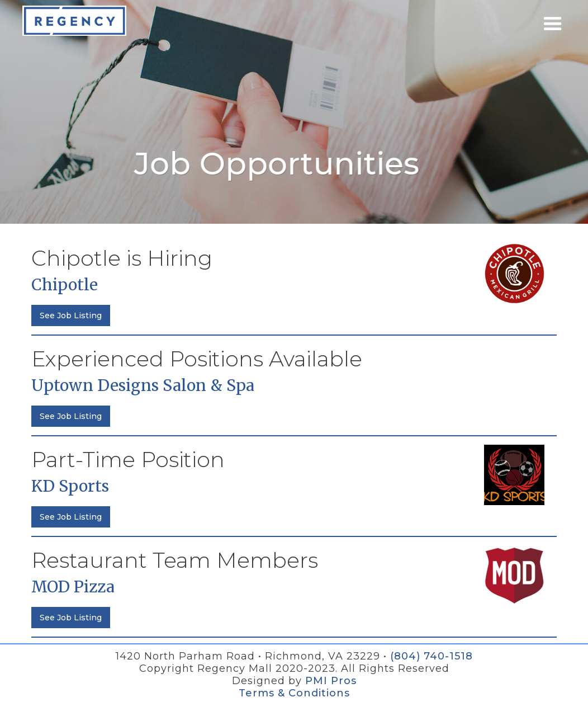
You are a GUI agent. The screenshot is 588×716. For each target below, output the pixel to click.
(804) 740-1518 (431, 656)
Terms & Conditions (294, 693)
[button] (553, 24)
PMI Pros (331, 681)
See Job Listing (71, 315)
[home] (74, 21)
